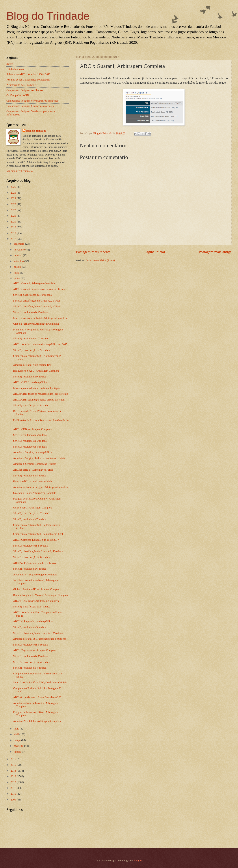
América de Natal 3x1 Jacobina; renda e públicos (40, 639)
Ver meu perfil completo (19, 171)
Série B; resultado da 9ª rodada (30, 377)
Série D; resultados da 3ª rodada (30, 645)
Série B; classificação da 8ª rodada (32, 405)
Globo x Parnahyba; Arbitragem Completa (36, 324)
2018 (14, 233)
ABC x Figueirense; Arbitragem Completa (36, 601)
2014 (14, 771)
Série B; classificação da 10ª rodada (32, 295)
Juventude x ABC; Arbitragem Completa (35, 575)
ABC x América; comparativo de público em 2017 (40, 344)
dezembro (19, 244)
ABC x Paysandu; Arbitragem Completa (35, 650)
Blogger (138, 860)
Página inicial (155, 252)
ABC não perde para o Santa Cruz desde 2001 (38, 697)
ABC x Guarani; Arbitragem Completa (34, 283)
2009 (14, 800)
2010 (14, 794)
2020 (14, 222)
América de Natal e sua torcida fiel (32, 365)
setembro (19, 261)
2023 (14, 204)
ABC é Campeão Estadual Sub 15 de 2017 (36, 540)
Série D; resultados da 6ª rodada (30, 312)
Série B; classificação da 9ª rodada (32, 350)
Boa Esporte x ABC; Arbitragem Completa (36, 371)
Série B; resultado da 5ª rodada (30, 627)
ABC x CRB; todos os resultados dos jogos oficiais (41, 394)
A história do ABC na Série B (22, 85)
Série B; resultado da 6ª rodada (30, 569)
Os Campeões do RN (18, 95)
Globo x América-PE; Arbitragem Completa (37, 589)
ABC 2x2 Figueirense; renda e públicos (35, 563)
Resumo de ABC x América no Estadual (28, 80)
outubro (18, 255)
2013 (14, 776)
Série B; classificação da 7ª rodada (32, 513)
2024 (14, 198)
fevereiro (19, 746)
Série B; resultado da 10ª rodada (30, 338)
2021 (14, 216)
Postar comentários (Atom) (100, 260)
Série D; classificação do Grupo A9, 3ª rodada (38, 633)
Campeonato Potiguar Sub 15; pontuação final (38, 534)
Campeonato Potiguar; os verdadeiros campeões (32, 101)
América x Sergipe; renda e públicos (33, 452)
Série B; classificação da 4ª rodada (32, 662)
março (17, 740)
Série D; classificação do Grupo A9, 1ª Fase (37, 301)
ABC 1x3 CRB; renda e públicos (31, 382)
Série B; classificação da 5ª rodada (32, 607)
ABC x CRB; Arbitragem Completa (32, 429)
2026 (14, 187)
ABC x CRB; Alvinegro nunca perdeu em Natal (39, 400)
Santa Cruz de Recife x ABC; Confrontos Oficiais (40, 682)
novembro (19, 250)
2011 (14, 788)
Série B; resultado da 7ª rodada (30, 519)
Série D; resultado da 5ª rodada (30, 435)
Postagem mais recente (93, 252)
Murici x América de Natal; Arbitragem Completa (40, 318)
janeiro (18, 752)
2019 (14, 227)
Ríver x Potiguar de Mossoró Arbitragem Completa (41, 595)
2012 (14, 782)
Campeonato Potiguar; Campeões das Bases (30, 106)
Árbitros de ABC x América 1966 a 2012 (28, 74)
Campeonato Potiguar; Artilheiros (25, 90)
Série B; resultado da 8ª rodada (30, 476)
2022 (14, 210)
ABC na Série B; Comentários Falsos (33, 470)
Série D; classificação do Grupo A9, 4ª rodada (38, 551)
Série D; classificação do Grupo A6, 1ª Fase (37, 306)
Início (10, 64)
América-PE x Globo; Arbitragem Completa (37, 721)
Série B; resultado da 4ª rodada (30, 668)
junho (17, 278)
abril (17, 734)
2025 (14, 193)
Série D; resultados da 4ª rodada (30, 546)
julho (17, 273)
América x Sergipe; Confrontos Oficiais (35, 464)
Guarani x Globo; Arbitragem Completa (35, 493)
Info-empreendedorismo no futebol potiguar (37, 388)
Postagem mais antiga (215, 252)
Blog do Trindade (48, 16)
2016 (14, 759)
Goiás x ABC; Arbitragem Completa (33, 508)
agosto (18, 267)
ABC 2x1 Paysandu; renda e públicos (33, 621)
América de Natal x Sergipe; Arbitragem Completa (41, 487)
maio (17, 729)
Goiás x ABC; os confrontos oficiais (33, 481)
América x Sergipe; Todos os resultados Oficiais (39, 458)
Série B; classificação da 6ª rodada (32, 557)
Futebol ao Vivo (15, 69)
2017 (14, 239)
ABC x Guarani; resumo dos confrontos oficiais (39, 289)
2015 (14, 765)
